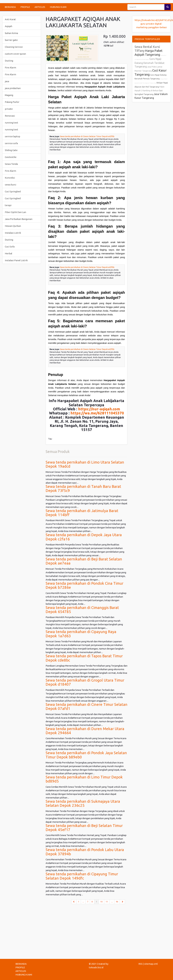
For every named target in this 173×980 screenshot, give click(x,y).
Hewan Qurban (13, 226)
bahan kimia (11, 33)
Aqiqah (9, 26)
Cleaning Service (14, 47)
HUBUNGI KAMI (58, 7)
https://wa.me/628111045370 (97, 413)
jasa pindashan (13, 88)
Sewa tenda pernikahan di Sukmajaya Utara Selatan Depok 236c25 (83, 803)
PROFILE (25, 7)
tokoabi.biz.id (96, 967)
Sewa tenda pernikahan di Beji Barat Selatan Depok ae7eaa (84, 561)
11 (107, 902)
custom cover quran (15, 54)
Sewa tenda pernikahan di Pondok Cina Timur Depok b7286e (84, 585)
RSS (140, 964)
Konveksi (10, 178)
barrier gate (11, 40)
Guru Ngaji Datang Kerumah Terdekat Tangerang (149, 63)
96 (117, 902)
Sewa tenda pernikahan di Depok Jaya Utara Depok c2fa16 (84, 537)
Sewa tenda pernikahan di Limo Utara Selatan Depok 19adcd (85, 464)
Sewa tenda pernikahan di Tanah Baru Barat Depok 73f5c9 (83, 489)
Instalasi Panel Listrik (16, 260)
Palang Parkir (12, 102)
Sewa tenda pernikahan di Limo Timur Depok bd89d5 (84, 779)
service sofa (11, 143)
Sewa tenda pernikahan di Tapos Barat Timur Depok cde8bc (84, 658)
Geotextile (11, 157)
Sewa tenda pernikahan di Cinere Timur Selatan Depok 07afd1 (86, 707)
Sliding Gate (11, 150)
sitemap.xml (151, 964)
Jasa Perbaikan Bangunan (19, 219)
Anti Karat (10, 19)
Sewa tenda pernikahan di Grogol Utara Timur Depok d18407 (85, 682)
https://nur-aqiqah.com (99, 409)
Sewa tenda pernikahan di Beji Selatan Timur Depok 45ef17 (84, 828)
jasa (7, 81)
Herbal (9, 253)
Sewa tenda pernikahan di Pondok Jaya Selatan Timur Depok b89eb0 (86, 755)
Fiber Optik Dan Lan (15, 212)
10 (101, 902)
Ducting (9, 61)
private (9, 109)
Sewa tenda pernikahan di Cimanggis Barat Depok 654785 (82, 610)
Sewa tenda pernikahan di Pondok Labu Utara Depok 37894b (85, 852)
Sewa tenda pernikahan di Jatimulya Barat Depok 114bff (82, 513)
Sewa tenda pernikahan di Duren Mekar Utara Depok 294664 (85, 731)
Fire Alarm (10, 68)
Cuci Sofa (10, 247)
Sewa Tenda (11, 164)
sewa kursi (10, 185)
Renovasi (10, 116)
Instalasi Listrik (13, 233)
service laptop (13, 136)
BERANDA (10, 7)
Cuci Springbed (13, 191)
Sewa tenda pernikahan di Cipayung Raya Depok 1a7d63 (81, 634)
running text (11, 123)
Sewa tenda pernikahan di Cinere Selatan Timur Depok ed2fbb (87, 136)
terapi (8, 205)
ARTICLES (40, 7)
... (83, 902)
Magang (9, 95)
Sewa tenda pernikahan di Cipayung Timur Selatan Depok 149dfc (82, 876)
